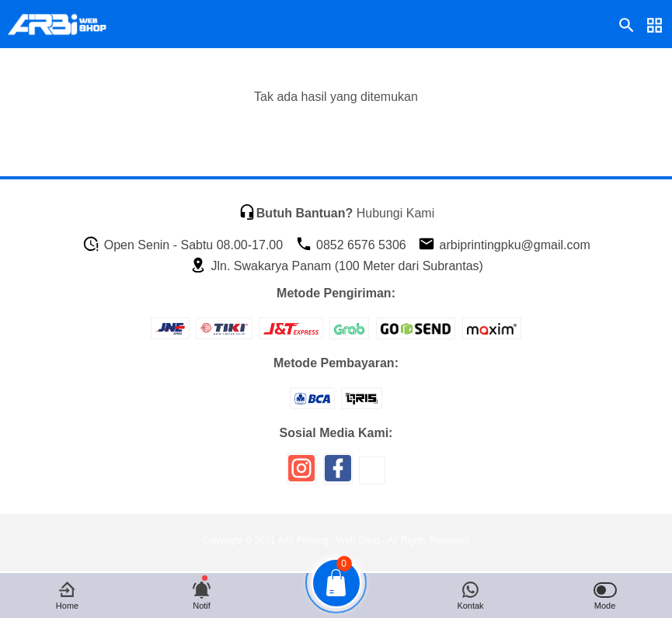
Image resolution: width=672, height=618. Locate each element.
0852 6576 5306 (351, 245)
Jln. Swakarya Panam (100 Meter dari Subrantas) (336, 266)
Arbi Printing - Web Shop (329, 540)
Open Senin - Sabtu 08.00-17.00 (183, 245)
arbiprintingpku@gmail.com (504, 245)
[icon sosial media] (301, 474)
